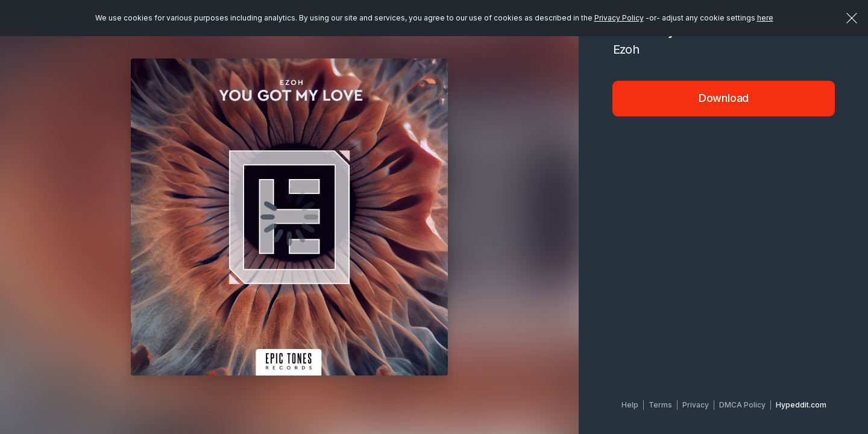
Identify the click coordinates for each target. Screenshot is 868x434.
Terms (660, 405)
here (765, 18)
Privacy (696, 405)
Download (724, 98)
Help (630, 405)
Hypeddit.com (801, 405)
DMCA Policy (742, 405)
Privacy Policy (619, 18)
